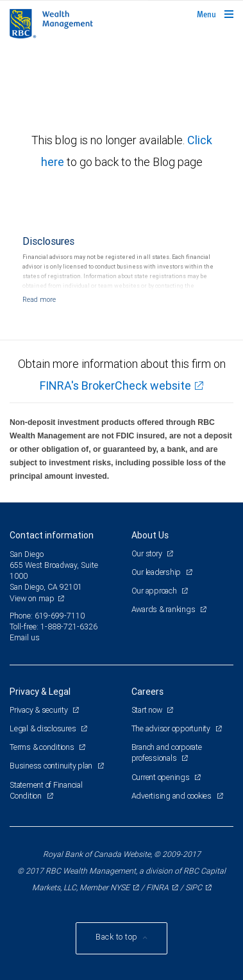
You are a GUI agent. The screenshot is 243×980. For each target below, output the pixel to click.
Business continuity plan (52, 766)
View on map (32, 598)
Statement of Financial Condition (46, 790)
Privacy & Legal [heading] (40, 692)
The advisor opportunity (172, 728)
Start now (148, 710)
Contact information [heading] (52, 535)
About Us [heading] (150, 535)
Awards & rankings (164, 609)
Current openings (162, 777)
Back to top (118, 937)
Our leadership (157, 572)
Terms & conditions (43, 747)
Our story (148, 553)
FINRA (157, 887)
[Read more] (39, 299)
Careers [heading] (147, 692)
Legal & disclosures (44, 728)
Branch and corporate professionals (167, 752)
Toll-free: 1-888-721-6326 (54, 627)
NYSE (120, 887)
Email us (25, 637)
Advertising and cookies (172, 796)
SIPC (194, 887)
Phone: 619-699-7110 (47, 616)
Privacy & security (39, 710)
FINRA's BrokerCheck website (115, 386)
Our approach (155, 591)
